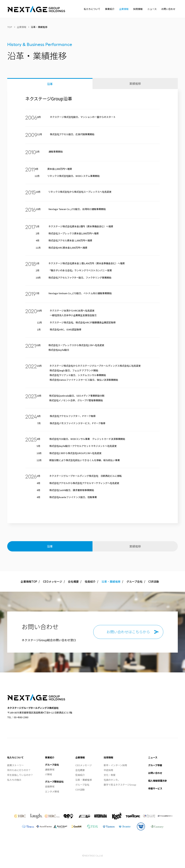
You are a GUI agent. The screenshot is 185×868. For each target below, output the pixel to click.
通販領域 (50, 769)
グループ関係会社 (54, 782)
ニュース (153, 757)
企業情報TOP (29, 581)
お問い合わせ (155, 773)
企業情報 (80, 757)
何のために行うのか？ (19, 770)
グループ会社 (135, 581)
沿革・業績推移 (84, 780)
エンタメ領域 (52, 791)
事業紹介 (50, 757)
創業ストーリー (15, 765)
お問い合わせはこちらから (128, 632)
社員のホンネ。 (112, 780)
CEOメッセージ (53, 581)
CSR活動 (154, 581)
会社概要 (73, 581)
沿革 (50, 84)
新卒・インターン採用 (115, 765)
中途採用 (108, 770)
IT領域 (48, 774)
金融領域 (50, 786)
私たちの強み (14, 780)
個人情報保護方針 (158, 781)
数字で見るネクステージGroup (120, 785)
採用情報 (108, 757)
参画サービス (155, 788)
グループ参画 (155, 765)
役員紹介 (90, 581)
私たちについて (15, 757)
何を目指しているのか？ (20, 775)
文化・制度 (110, 775)
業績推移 (135, 84)
